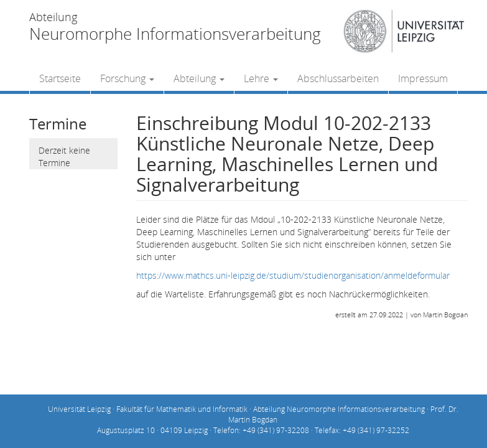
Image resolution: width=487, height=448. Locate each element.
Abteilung (199, 78)
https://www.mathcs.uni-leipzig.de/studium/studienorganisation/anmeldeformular (293, 275)
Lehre (261, 78)
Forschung (127, 78)
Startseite (60, 78)
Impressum (423, 78)
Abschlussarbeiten (338, 78)
